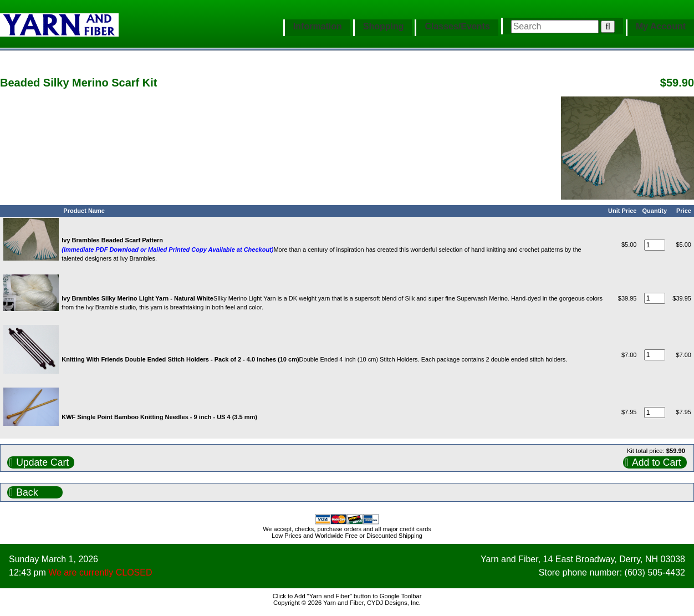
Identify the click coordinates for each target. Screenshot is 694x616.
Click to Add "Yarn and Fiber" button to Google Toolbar (347, 596)
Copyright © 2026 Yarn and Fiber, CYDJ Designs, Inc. (347, 603)
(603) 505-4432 (655, 572)
